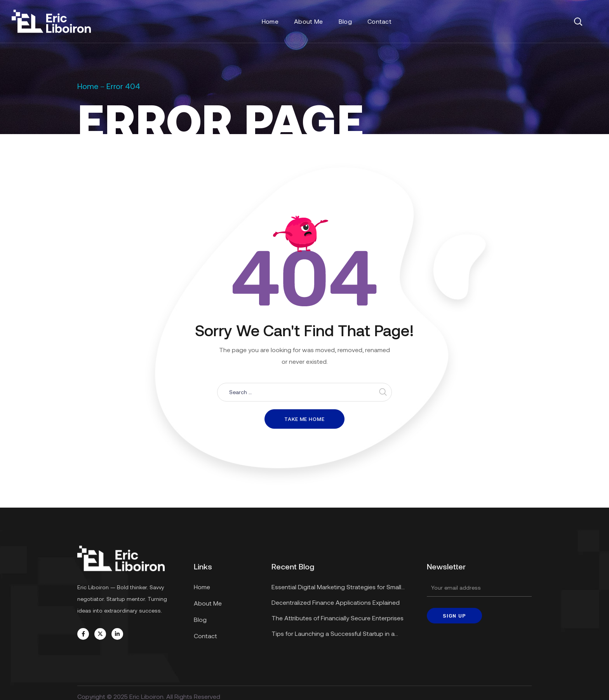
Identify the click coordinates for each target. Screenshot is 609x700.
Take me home (304, 419)
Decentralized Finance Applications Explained (336, 602)
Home (88, 86)
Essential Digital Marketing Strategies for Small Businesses (336, 588)
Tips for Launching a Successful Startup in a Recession (333, 635)
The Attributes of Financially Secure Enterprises (338, 618)
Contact (205, 636)
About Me (208, 603)
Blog (200, 619)
